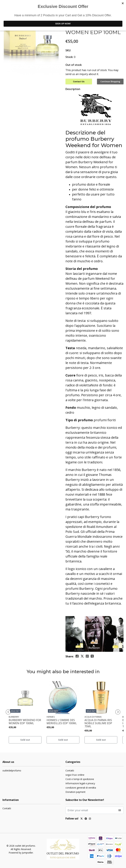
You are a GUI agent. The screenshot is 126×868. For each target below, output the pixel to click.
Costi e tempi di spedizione (80, 779)
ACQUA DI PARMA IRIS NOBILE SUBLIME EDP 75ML (98, 723)
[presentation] (8, 712)
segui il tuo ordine (75, 775)
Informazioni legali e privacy (80, 783)
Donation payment (75, 792)
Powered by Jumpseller (21, 853)
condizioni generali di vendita (81, 788)
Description (73, 89)
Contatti (70, 771)
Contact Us (79, 82)
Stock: (69, 57)
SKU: (68, 50)
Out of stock (74, 65)
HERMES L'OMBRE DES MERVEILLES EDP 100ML (62, 722)
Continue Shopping (110, 82)
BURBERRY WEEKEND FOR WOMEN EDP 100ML (25, 722)
